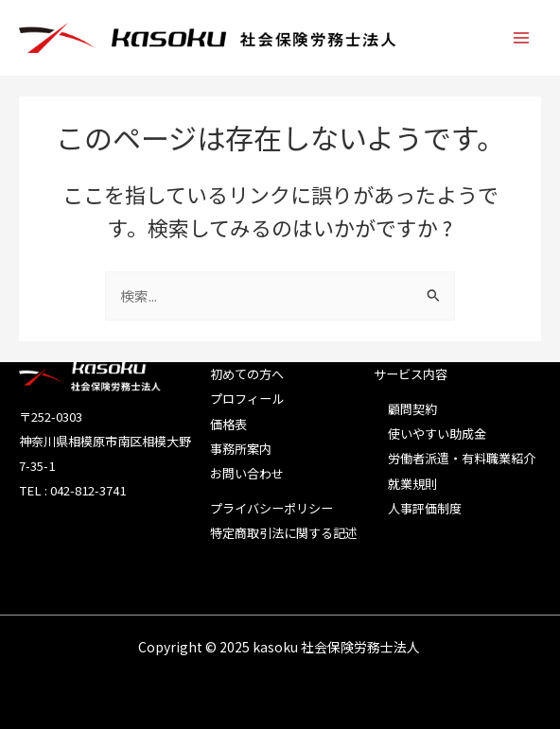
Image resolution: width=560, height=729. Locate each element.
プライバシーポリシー (271, 508)
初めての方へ (247, 374)
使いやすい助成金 (437, 434)
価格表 (228, 424)
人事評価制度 (425, 508)
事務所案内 (241, 449)
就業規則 (412, 484)
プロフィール (247, 399)
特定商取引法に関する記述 (284, 533)
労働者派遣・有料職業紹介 (462, 458)
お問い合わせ (247, 473)
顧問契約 (412, 409)
